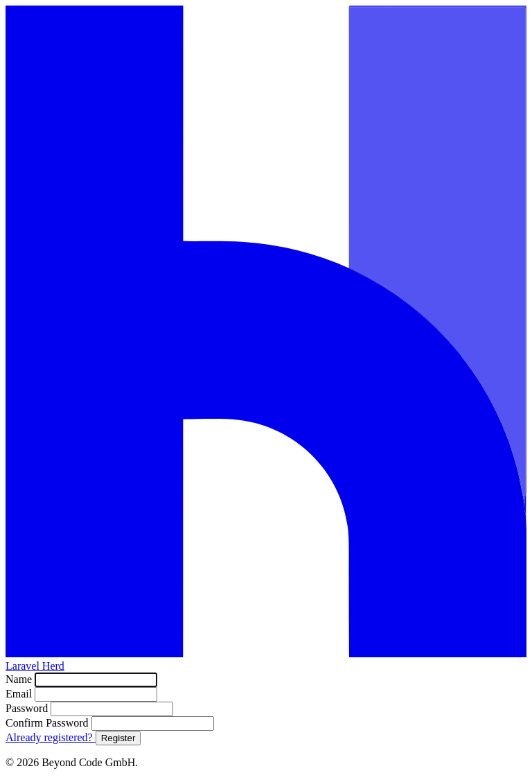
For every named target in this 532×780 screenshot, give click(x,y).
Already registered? (51, 737)
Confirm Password (48, 723)
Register (118, 738)
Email (20, 694)
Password (28, 708)
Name (20, 679)
